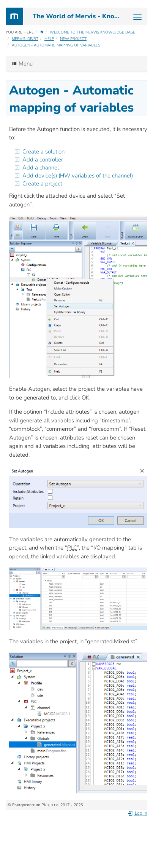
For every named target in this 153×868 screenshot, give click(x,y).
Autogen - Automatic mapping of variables (56, 45)
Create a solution (43, 152)
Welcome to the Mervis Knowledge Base (92, 32)
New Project (73, 39)
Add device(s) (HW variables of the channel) (78, 176)
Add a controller (43, 160)
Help (49, 39)
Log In (137, 813)
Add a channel (41, 168)
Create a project (42, 184)
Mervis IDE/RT (25, 39)
